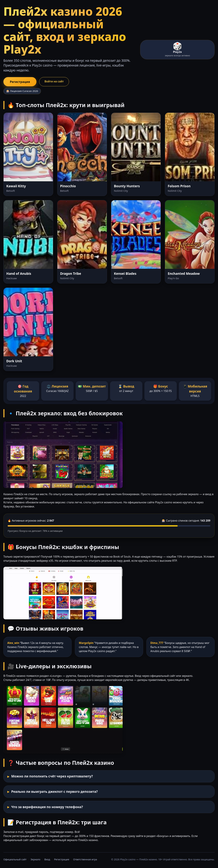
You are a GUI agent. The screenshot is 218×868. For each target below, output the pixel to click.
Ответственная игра (85, 859)
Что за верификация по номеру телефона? (47, 807)
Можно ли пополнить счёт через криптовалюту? (52, 776)
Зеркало (35, 859)
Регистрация (20, 82)
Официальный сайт (15, 859)
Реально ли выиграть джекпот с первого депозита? (54, 792)
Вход (47, 859)
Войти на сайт (54, 81)
